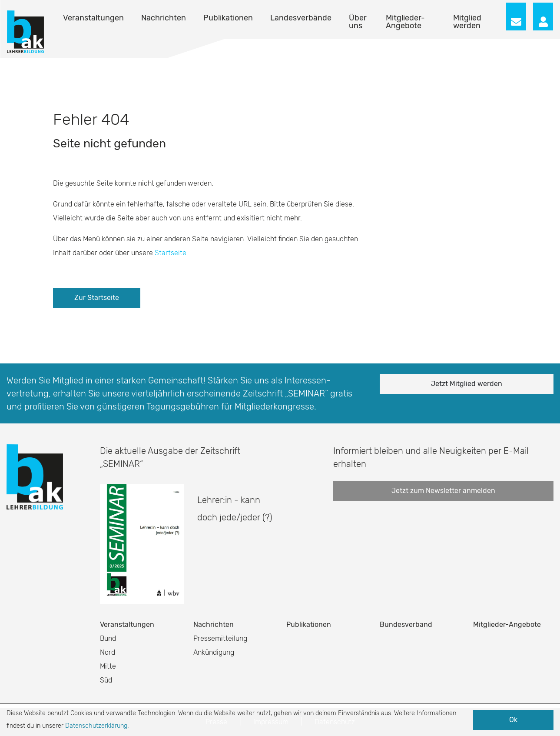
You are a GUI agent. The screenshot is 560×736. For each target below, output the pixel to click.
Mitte (108, 666)
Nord (108, 652)
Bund (108, 638)
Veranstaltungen (93, 18)
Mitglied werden (467, 22)
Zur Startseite (97, 298)
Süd (106, 680)
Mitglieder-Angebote (405, 22)
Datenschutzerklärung (96, 726)
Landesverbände (301, 18)
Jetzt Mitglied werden (467, 384)
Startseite (171, 253)
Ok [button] (513, 720)
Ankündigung (214, 652)
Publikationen (228, 18)
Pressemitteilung (220, 638)
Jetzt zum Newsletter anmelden (443, 491)
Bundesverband (406, 624)
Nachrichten (164, 18)
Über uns (358, 22)
